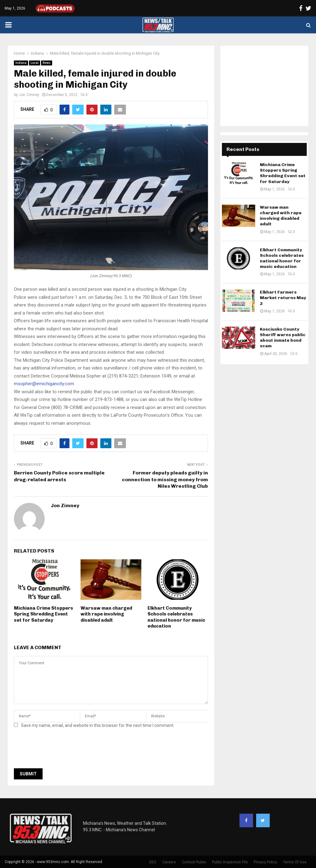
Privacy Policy (265, 862)
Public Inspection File (230, 862)
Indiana (21, 63)
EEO (153, 862)
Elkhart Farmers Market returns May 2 (283, 298)
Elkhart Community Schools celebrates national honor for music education (176, 617)
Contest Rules (194, 862)
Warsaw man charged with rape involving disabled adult (106, 614)
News (47, 63)
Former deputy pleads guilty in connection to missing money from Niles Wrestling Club (165, 479)
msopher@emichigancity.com (44, 384)
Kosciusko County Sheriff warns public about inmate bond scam (283, 338)
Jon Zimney (29, 95)
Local (35, 63)
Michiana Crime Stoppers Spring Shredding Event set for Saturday (44, 614)
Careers (169, 862)
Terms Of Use (295, 862)
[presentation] (61, 750)
